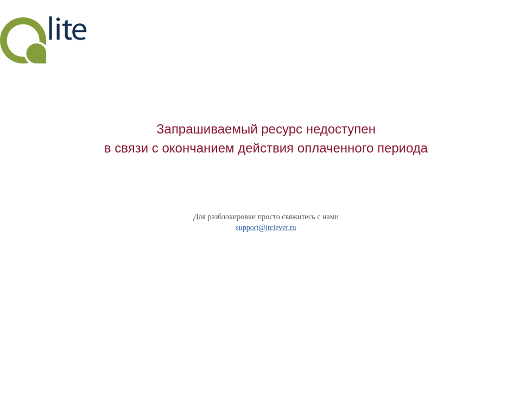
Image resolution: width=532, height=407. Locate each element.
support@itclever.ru (266, 228)
